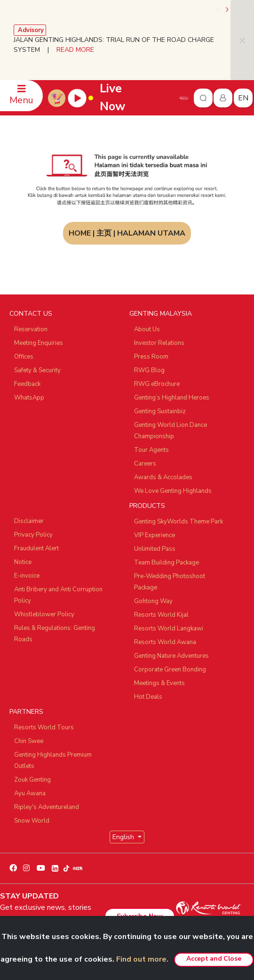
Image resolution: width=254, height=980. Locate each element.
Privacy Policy (33, 535)
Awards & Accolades (163, 477)
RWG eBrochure (157, 384)
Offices (24, 357)
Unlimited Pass (155, 549)
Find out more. (142, 959)
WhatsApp (29, 398)
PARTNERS (26, 712)
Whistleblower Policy (44, 614)
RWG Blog (149, 370)
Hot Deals (148, 697)
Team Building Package (167, 563)
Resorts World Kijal (161, 615)
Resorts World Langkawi (169, 629)
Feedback (27, 384)
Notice (23, 562)
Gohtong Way (153, 601)
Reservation (31, 329)
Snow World (32, 821)
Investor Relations (159, 343)
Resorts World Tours (44, 727)
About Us (147, 329)
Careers (145, 464)
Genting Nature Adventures (171, 656)
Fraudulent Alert (36, 548)
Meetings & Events (159, 683)
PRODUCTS (147, 506)
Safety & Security (37, 370)
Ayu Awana (30, 793)
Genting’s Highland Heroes (172, 398)
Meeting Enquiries (39, 343)
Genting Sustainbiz (160, 411)
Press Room (151, 357)
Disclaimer (29, 521)
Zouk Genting (32, 780)
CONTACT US (31, 314)
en (243, 98)
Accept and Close (214, 959)
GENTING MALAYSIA (161, 314)
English (124, 837)
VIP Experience (155, 535)
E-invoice (27, 576)
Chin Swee (29, 741)
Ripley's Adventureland (47, 807)
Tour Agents (151, 450)
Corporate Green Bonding (170, 670)
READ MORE (75, 50)
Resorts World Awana (165, 642)
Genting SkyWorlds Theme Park (179, 522)
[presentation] (218, 9)
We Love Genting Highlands (173, 491)
